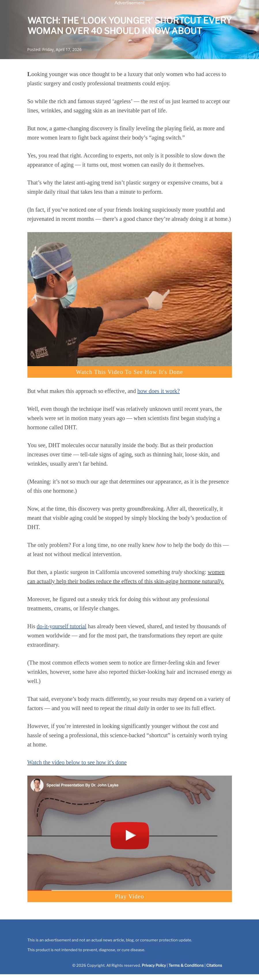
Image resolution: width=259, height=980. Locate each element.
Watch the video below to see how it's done (77, 762)
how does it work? (159, 391)
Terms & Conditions (186, 965)
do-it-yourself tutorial (62, 626)
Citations (214, 965)
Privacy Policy (154, 965)
